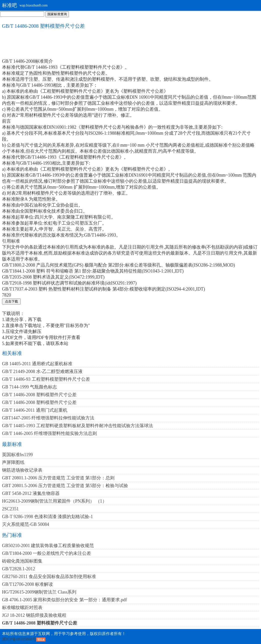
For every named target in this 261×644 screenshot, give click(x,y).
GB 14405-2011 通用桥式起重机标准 (37, 364)
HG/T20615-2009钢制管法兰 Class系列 (39, 592)
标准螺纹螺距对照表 (22, 608)
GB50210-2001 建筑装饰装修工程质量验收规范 (48, 546)
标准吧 (9, 5)
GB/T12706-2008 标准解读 (28, 584)
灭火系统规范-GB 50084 (26, 524)
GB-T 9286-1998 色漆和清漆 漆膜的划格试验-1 (47, 517)
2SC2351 (10, 509)
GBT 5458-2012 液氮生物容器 (31, 493)
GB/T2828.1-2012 (19, 569)
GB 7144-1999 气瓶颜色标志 (29, 387)
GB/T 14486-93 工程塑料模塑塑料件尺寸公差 (46, 379)
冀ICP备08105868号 (19, 639)
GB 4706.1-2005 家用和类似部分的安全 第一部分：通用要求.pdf (65, 600)
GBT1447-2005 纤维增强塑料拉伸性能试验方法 (48, 418)
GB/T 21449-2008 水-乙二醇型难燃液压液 (42, 371)
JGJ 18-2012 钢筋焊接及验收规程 (34, 615)
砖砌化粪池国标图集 (22, 561)
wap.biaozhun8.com (34, 5)
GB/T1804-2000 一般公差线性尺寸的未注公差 (47, 553)
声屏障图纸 (13, 462)
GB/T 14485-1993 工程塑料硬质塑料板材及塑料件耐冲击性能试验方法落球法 (77, 426)
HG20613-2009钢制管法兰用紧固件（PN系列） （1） (54, 501)
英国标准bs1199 (17, 455)
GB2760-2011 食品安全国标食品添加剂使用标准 (49, 577)
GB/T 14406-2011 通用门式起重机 (35, 410)
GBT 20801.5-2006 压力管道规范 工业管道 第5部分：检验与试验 (65, 486)
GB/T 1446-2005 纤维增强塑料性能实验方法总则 (49, 433)
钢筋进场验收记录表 (22, 470)
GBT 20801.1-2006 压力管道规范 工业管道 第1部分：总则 (58, 478)
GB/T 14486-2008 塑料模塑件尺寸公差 (39, 395)
